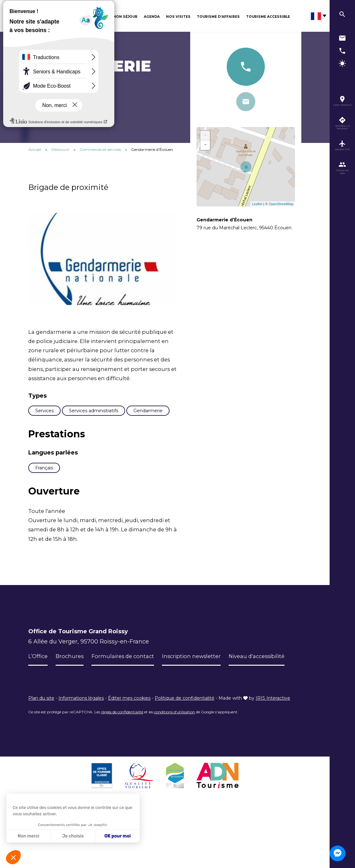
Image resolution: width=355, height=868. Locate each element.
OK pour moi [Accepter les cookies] (118, 836)
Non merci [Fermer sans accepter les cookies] (28, 836)
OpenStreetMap (281, 204)
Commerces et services (101, 149)
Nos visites (178, 17)
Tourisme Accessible (268, 17)
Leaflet (257, 204)
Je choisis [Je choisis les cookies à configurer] (73, 836)
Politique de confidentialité (184, 755)
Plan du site (41, 755)
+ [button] (205, 136)
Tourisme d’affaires (218, 17)
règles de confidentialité (122, 769)
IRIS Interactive (273, 755)
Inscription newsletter (200, 694)
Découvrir (95, 17)
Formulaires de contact (127, 694)
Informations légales (81, 755)
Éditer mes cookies (129, 755)
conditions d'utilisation (174, 769)
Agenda (152, 17)
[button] (13, 857)
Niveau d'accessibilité (59, 713)
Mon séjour (125, 17)
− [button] (205, 145)
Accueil (35, 149)
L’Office (39, 694)
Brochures (72, 694)
